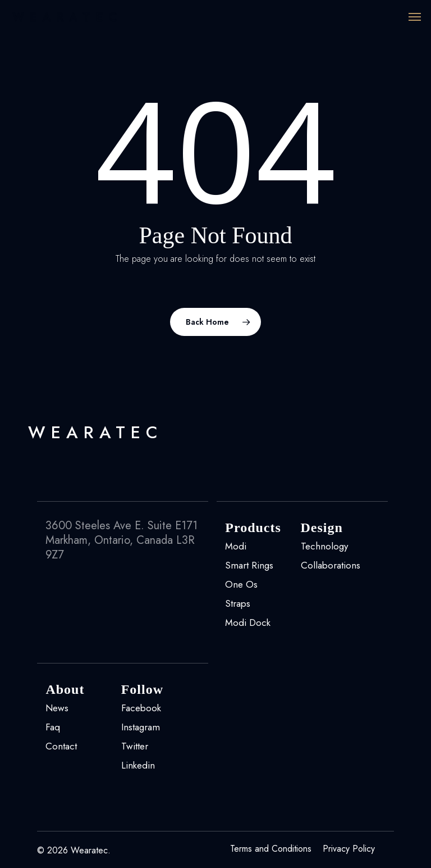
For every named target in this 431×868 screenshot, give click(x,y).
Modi (236, 546)
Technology (324, 546)
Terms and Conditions (271, 849)
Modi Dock (248, 622)
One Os (241, 584)
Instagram (141, 727)
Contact (61, 746)
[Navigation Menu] (415, 17)
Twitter (135, 746)
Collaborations (331, 565)
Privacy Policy (349, 849)
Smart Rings (249, 565)
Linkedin (138, 765)
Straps (238, 603)
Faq (53, 727)
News (57, 708)
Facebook (141, 708)
